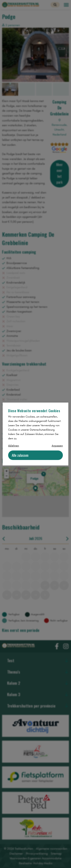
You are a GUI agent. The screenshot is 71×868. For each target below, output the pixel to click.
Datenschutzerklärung (42, 430)
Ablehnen (14, 446)
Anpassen (57, 446)
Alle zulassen (20, 455)
